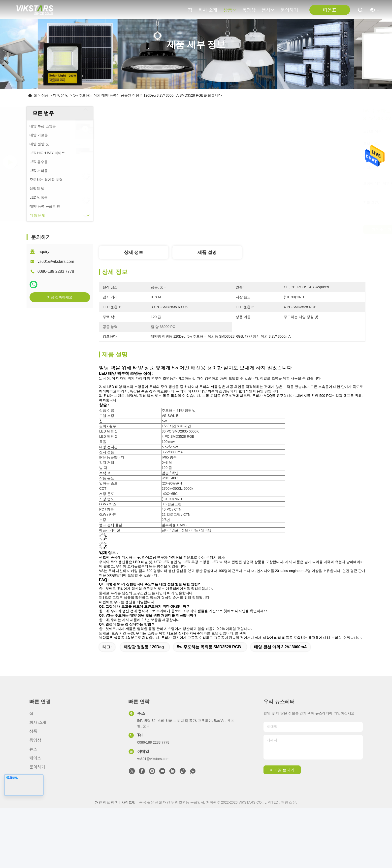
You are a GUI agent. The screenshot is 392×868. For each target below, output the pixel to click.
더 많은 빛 (61, 95)
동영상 (249, 10)
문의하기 (289, 10)
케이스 (35, 758)
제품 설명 (207, 252)
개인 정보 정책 (106, 802)
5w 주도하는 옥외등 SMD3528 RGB (209, 647)
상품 (230, 10)
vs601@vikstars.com (56, 261)
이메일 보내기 (282, 770)
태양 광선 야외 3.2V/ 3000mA (280, 647)
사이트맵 (129, 802)
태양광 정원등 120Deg (144, 647)
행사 (268, 10)
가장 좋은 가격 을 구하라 (284, 229)
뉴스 (33, 749)
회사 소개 (208, 10)
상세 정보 (134, 252)
